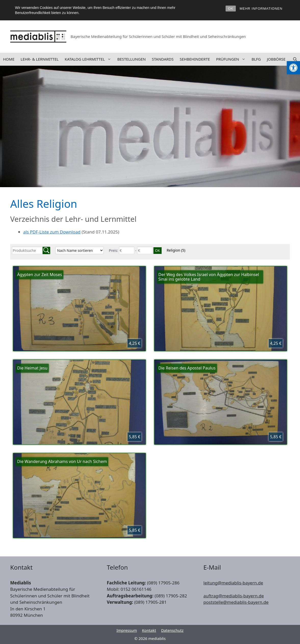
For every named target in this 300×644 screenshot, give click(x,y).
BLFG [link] (256, 59)
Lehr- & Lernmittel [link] (40, 59)
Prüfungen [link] (232, 59)
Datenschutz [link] (172, 630)
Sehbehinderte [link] (195, 59)
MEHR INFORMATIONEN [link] (261, 9)
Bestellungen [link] (132, 59)
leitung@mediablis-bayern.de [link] (233, 583)
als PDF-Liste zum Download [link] (52, 232)
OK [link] (231, 9)
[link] (293, 68)
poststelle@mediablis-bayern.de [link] (236, 602)
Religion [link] (176, 250)
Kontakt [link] (149, 630)
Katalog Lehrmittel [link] (89, 59)
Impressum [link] (127, 630)
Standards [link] (163, 59)
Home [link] (9, 59)
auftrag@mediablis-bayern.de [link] (234, 596)
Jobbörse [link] (276, 59)
